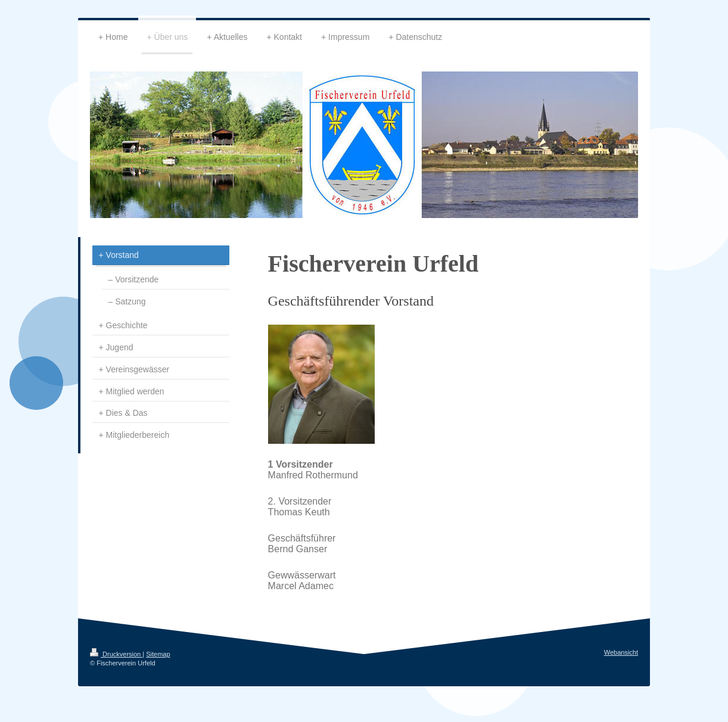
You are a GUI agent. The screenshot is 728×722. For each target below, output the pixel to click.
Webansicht (621, 652)
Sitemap (158, 654)
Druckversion (116, 654)
